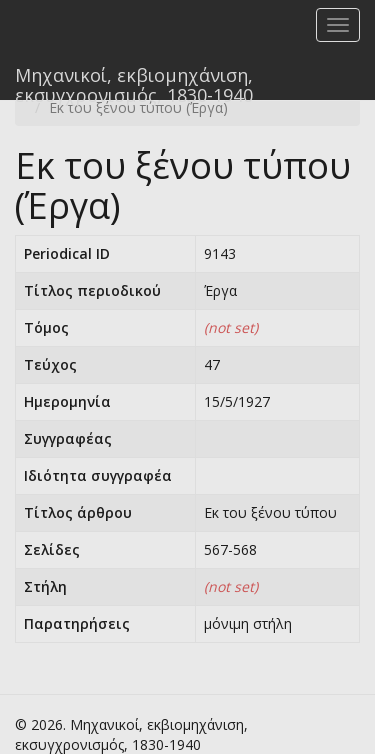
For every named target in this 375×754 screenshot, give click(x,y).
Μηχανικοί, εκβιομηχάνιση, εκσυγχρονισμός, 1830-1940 (134, 81)
